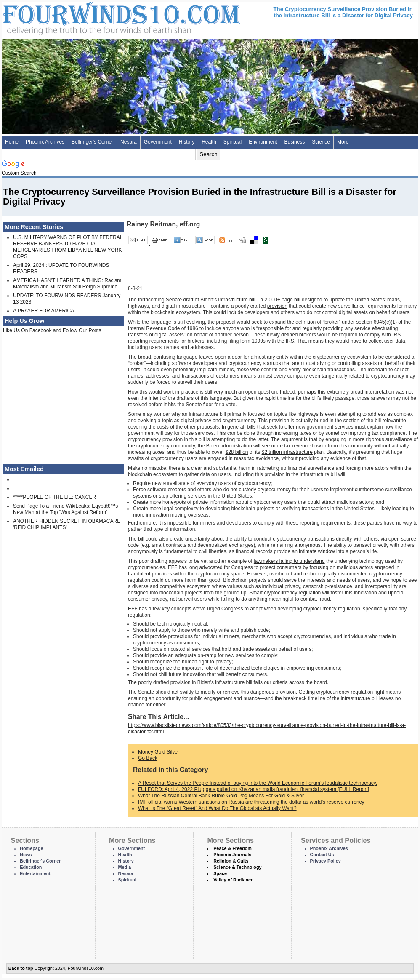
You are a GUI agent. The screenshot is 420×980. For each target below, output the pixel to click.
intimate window (317, 551)
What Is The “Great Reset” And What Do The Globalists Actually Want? (217, 808)
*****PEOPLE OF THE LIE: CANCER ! (56, 497)
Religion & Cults (231, 861)
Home (12, 142)
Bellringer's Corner (92, 142)
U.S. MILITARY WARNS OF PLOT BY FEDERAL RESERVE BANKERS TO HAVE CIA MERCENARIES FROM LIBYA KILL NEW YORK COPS (68, 247)
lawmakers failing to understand (289, 561)
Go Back (148, 758)
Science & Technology (237, 867)
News (26, 855)
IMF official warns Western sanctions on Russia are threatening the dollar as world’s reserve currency (251, 802)
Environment (263, 142)
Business (295, 142)
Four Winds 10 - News (86, 17)
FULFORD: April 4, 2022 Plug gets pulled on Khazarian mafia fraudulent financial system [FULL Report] (254, 789)
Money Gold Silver (159, 752)
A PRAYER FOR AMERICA (44, 311)
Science (321, 142)
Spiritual (233, 142)
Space (220, 873)
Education (31, 867)
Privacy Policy (326, 861)
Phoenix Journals (232, 855)
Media (125, 867)
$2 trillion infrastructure (287, 452)
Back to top (21, 968)
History (187, 142)
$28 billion (237, 452)
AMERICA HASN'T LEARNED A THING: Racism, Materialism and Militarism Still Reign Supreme (68, 284)
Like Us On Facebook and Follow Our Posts (52, 330)
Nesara (129, 142)
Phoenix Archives (45, 142)
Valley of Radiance (233, 880)
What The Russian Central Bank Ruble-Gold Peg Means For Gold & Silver (221, 796)
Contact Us (322, 855)
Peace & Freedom (233, 848)
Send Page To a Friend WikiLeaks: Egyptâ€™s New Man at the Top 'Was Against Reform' (65, 509)
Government (158, 142)
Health (209, 142)
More (343, 142)
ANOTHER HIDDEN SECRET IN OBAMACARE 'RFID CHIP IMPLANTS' (67, 524)
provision (277, 306)
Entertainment (35, 873)
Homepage (31, 848)
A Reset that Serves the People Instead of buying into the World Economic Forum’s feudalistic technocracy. (258, 783)
